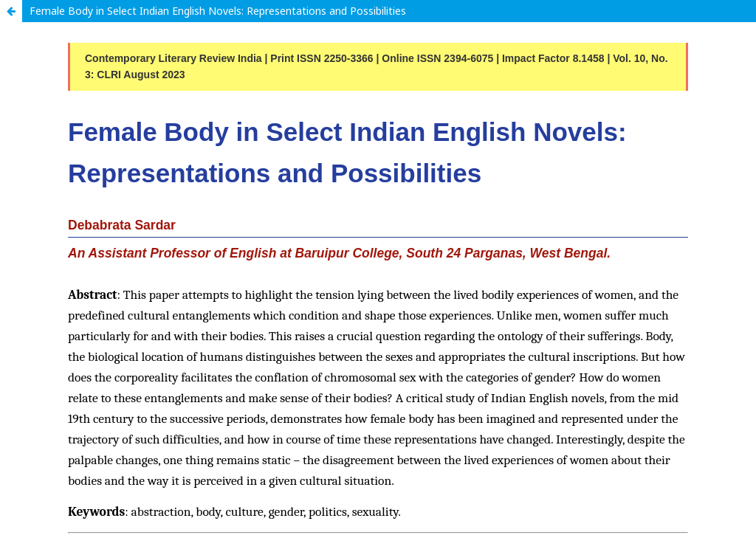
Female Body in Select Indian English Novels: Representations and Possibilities (218, 11)
